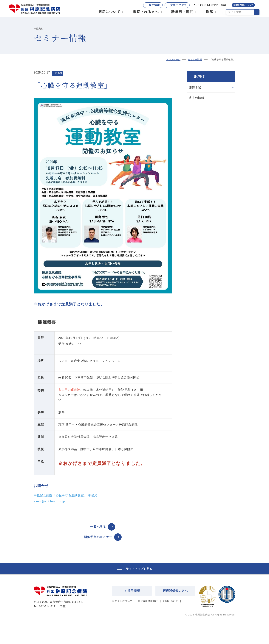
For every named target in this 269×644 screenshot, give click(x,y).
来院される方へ (146, 12)
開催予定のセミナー (98, 537)
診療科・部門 (182, 12)
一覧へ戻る (98, 527)
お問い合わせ (171, 601)
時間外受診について (243, 5)
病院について (109, 12)
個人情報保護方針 (148, 601)
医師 (210, 12)
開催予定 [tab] (195, 87)
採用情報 (154, 5)
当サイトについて (122, 601)
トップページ (173, 60)
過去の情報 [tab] (197, 98)
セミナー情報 (195, 60)
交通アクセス (178, 5)
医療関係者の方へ (175, 591)
